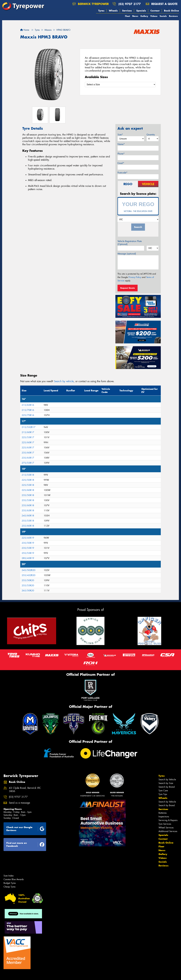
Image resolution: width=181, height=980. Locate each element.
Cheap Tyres (9, 887)
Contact (155, 11)
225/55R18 (28, 485)
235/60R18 (28, 505)
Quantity (151, 135)
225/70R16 (28, 415)
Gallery (144, 16)
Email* (121, 163)
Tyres (101, 11)
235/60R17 (28, 453)
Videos (154, 16)
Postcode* (122, 173)
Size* (120, 135)
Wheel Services (166, 828)
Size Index (9, 876)
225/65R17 (28, 448)
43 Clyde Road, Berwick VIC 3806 (25, 790)
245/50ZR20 (28, 570)
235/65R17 (28, 458)
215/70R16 (28, 410)
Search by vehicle (64, 381)
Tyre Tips (163, 794)
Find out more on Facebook (25, 844)
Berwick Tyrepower (91, 4)
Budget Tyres (10, 883)
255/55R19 (28, 553)
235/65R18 (28, 511)
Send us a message (19, 803)
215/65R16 (28, 405)
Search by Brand (167, 787)
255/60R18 (28, 526)
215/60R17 (28, 432)
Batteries (163, 813)
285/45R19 (28, 558)
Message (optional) (127, 254)
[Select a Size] (120, 85)
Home (25, 30)
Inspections (164, 817)
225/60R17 (28, 442)
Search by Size (166, 783)
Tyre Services (165, 824)
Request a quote (162, 4)
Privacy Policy (135, 277)
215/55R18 (28, 475)
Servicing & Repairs (168, 820)
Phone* (121, 154)
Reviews (173, 16)
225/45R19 (28, 538)
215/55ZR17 (28, 427)
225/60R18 (28, 490)
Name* (121, 144)
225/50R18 (28, 480)
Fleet (127, 16)
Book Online (171, 11)
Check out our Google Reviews (25, 829)
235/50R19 (28, 543)
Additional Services (168, 831)
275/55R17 (28, 463)
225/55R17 (28, 437)
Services (127, 11)
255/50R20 (28, 580)
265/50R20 (28, 591)
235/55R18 (28, 500)
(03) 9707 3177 (130, 4)
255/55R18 (28, 521)
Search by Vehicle (167, 780)
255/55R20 (28, 585)
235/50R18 (28, 495)
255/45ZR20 (28, 575)
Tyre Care (163, 791)
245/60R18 (28, 516)
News (135, 16)
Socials (163, 16)
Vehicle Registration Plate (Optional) (130, 243)
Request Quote (128, 288)
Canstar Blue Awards (14, 879)
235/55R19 (28, 548)
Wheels (113, 11)
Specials (141, 11)
